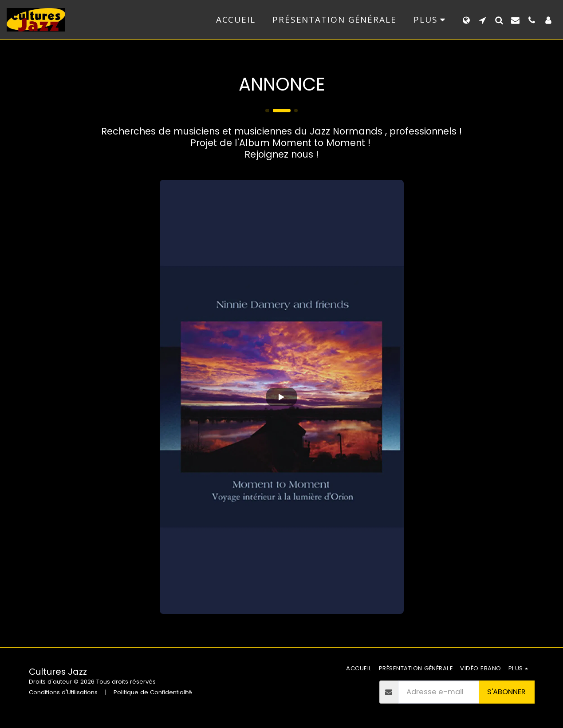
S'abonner (506, 692)
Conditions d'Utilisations (63, 692)
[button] (482, 20)
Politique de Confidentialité (153, 692)
